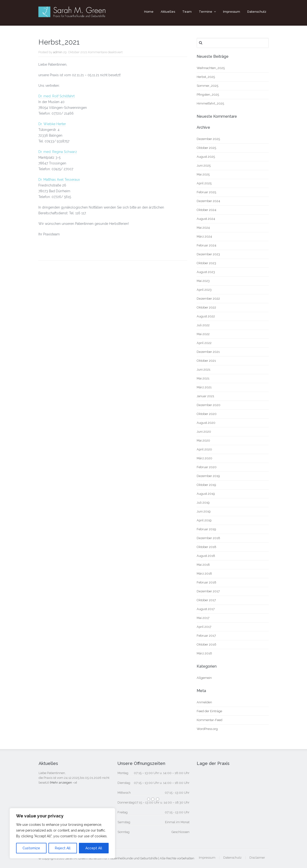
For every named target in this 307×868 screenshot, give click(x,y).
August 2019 (206, 494)
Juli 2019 (203, 503)
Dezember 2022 (208, 299)
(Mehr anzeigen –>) (63, 783)
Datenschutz (257, 12)
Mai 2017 (203, 618)
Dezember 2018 (208, 538)
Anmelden (204, 702)
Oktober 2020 (207, 414)
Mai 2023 (203, 281)
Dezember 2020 (209, 405)
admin (58, 52)
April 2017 (204, 627)
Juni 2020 (204, 432)
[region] (62, 833)
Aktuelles (168, 12)
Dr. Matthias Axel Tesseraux (59, 180)
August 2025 (206, 157)
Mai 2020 (203, 440)
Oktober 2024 (207, 210)
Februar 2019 (206, 529)
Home (149, 12)
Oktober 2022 (206, 307)
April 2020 (204, 449)
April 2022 (204, 343)
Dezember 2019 (208, 476)
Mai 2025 (203, 174)
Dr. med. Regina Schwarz (58, 152)
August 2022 (206, 316)
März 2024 (204, 236)
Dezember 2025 (208, 139)
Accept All (94, 848)
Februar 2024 (207, 245)
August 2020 (206, 423)
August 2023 (206, 272)
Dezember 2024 (208, 201)
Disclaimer (257, 858)
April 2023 (204, 290)
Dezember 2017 (208, 591)
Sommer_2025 (207, 86)
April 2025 (204, 183)
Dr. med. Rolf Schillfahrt (56, 96)
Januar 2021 (205, 396)
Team (187, 12)
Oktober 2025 (206, 148)
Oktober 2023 (206, 263)
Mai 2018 (203, 565)
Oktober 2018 (207, 547)
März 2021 (204, 387)
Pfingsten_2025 (208, 95)
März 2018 (204, 574)
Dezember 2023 (208, 254)
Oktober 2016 (207, 644)
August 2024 (206, 219)
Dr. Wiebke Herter (52, 124)
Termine (206, 12)
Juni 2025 (204, 166)
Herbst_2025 (206, 77)
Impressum (232, 12)
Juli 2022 (203, 325)
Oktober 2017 (206, 600)
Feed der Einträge (209, 711)
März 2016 (204, 653)
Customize (31, 848)
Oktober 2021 (206, 361)
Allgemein (204, 678)
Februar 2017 (206, 636)
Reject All (63, 848)
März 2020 (204, 458)
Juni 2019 (204, 511)
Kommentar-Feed (210, 720)
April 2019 (204, 520)
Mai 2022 (203, 334)
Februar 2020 (207, 467)
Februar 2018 (207, 582)
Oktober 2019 (206, 485)
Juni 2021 (204, 370)
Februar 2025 (206, 192)
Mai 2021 (203, 378)
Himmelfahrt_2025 (210, 103)
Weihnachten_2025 (211, 68)
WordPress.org (207, 729)
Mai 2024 (203, 228)
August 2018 (206, 556)
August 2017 (206, 609)
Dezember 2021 (208, 352)
